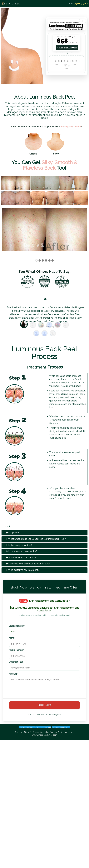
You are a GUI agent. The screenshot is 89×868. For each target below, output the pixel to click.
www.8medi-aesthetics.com (45, 734)
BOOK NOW (45, 705)
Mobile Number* (16, 649)
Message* (13, 673)
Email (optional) (16, 661)
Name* (12, 637)
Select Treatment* (17, 625)
